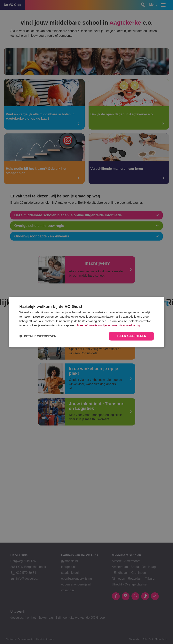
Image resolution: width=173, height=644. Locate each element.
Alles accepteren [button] (131, 336)
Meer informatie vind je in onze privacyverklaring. (109, 326)
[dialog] (86, 322)
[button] (38, 336)
